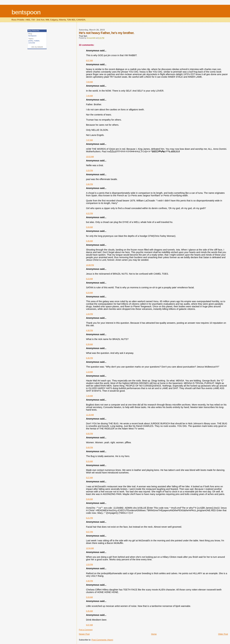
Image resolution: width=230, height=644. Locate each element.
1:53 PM (90, 564)
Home (154, 634)
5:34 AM (89, 227)
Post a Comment (86, 630)
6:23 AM (89, 279)
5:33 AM (89, 597)
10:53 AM (90, 157)
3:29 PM (90, 170)
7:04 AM (89, 82)
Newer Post (84, 634)
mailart (37, 41)
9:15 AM (89, 461)
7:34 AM (89, 396)
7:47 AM (89, 140)
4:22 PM (90, 213)
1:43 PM (90, 314)
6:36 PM (90, 358)
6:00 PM (90, 434)
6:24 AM (89, 293)
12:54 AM (90, 548)
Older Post (223, 634)
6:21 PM (90, 518)
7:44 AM (89, 96)
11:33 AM (90, 415)
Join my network (37, 47)
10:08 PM (90, 265)
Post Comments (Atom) (102, 640)
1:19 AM (89, 372)
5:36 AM (89, 241)
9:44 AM (89, 499)
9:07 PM (90, 532)
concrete (32, 43)
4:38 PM (90, 330)
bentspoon (26, 12)
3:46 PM (90, 184)
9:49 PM (90, 447)
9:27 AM (89, 478)
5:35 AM (89, 611)
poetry (31, 41)
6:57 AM (89, 60)
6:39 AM (89, 344)
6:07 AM (89, 625)
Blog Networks (34, 31)
